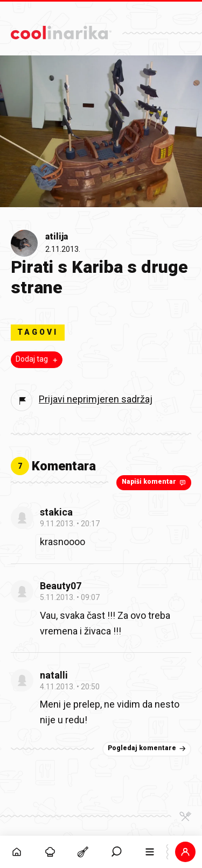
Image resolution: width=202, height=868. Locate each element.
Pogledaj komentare (148, 749)
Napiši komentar (155, 482)
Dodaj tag (38, 359)
